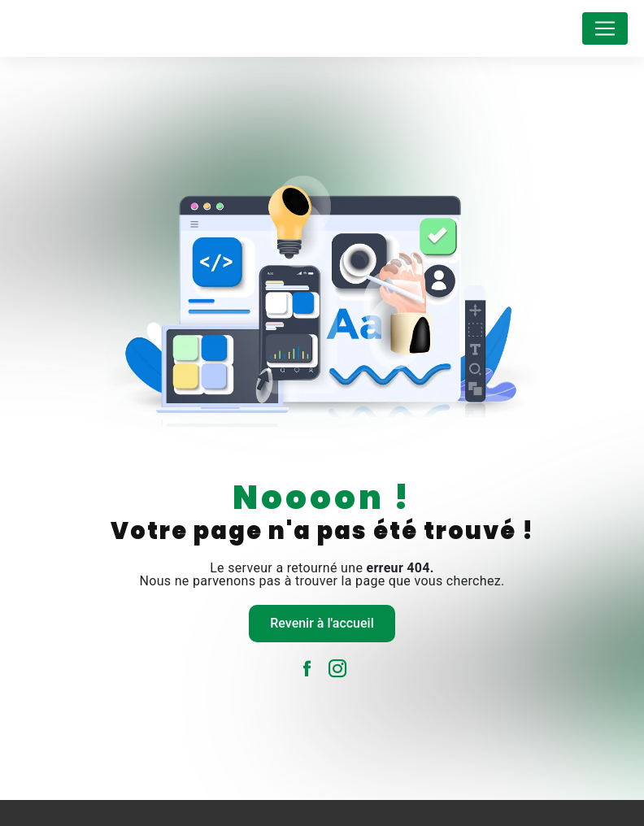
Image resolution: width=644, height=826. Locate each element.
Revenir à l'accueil (322, 623)
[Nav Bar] (605, 28)
